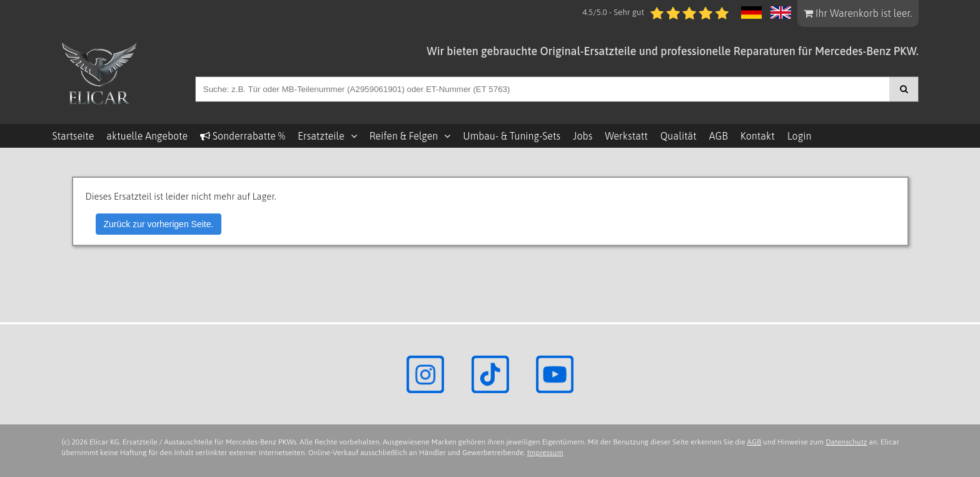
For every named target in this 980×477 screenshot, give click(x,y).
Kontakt (758, 136)
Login (800, 136)
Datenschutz (846, 442)
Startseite (73, 136)
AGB (719, 136)
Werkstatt (626, 136)
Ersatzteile (321, 136)
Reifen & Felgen (404, 136)
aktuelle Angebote (147, 136)
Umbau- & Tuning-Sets (512, 136)
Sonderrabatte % (243, 136)
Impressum (545, 453)
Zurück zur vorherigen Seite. (159, 224)
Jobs (583, 136)
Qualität (679, 136)
